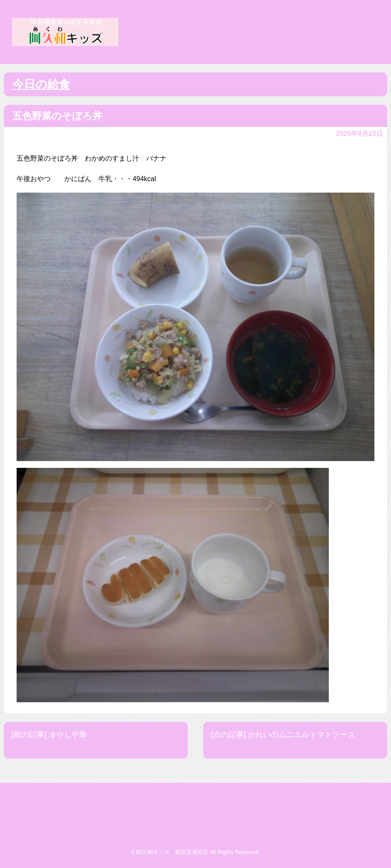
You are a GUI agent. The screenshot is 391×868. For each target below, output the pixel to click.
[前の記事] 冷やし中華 (49, 735)
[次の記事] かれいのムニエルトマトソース (283, 735)
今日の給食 (41, 84)
